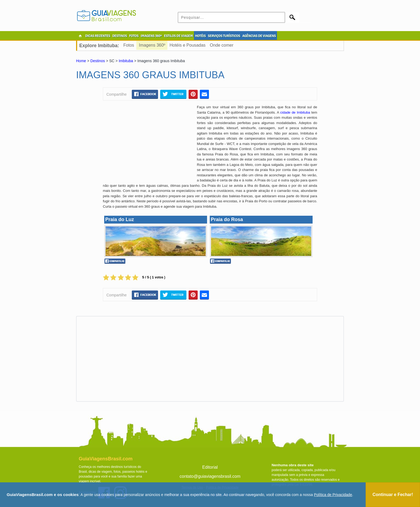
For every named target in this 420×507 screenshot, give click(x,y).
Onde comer (222, 45)
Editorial (210, 467)
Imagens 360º (152, 45)
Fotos (129, 45)
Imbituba (126, 61)
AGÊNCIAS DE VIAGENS (259, 36)
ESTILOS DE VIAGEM (178, 36)
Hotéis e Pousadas (187, 45)
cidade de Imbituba (295, 112)
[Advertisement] (148, 143)
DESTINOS (120, 36)
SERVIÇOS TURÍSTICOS (224, 36)
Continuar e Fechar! (393, 495)
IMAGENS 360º (151, 36)
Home (81, 61)
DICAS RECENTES (98, 36)
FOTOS (134, 36)
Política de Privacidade (333, 495)
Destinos (97, 61)
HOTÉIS (200, 36)
